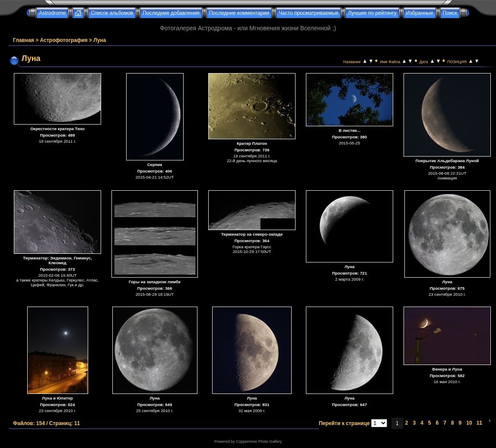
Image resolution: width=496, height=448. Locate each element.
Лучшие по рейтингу (372, 13)
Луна (100, 40)
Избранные (420, 13)
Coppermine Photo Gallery (259, 442)
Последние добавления (171, 13)
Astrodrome (52, 13)
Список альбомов (112, 13)
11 (479, 423)
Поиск (450, 13)
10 (469, 423)
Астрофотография (64, 40)
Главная (24, 40)
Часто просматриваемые (309, 13)
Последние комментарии (239, 13)
